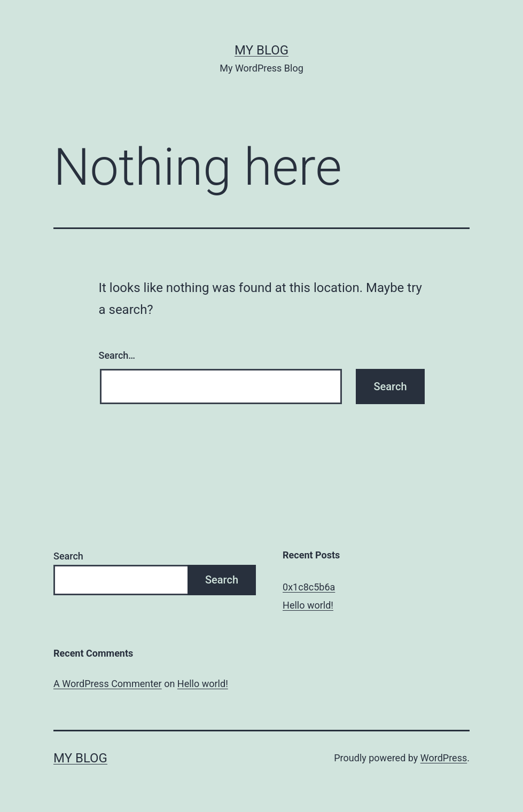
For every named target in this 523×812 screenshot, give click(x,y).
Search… (117, 355)
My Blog (261, 50)
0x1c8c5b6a (309, 587)
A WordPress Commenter (108, 684)
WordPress (444, 758)
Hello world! (308, 605)
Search (68, 556)
